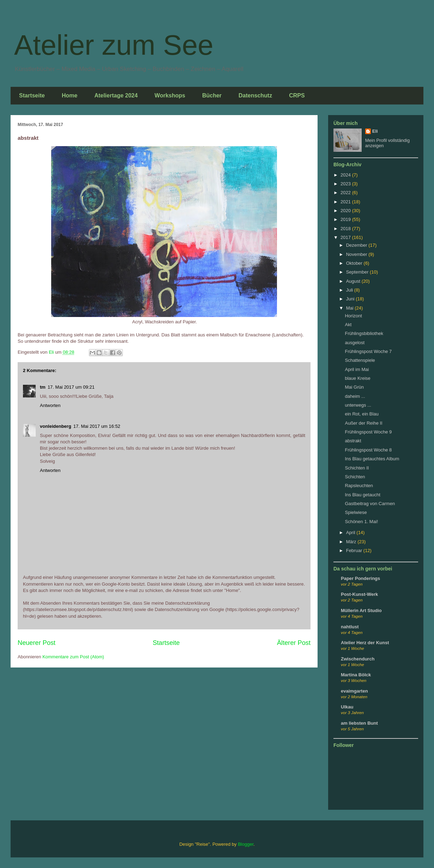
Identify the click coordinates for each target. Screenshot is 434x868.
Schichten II (357, 468)
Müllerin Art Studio (361, 610)
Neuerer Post (37, 643)
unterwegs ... (358, 405)
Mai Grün (354, 387)
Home (70, 95)
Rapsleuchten (359, 486)
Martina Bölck (356, 675)
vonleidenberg (56, 426)
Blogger (246, 844)
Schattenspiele (360, 360)
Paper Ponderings (360, 578)
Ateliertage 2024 (116, 95)
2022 (346, 193)
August (354, 281)
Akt (348, 325)
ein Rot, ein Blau (361, 414)
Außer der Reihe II (363, 423)
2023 (346, 184)
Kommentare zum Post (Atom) (73, 657)
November (357, 254)
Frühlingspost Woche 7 (368, 351)
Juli (350, 290)
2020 (346, 211)
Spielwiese (356, 512)
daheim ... (355, 396)
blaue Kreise (357, 378)
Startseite (32, 95)
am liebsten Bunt (359, 723)
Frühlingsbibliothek (364, 333)
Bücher (212, 95)
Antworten (50, 405)
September (358, 272)
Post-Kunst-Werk (359, 594)
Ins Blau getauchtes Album (372, 459)
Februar (355, 550)
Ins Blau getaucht (362, 495)
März (352, 542)
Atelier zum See (114, 45)
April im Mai (357, 369)
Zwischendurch (358, 659)
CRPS (297, 95)
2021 (346, 202)
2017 (346, 237)
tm (43, 387)
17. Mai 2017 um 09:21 (71, 387)
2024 (346, 175)
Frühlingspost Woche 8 (368, 450)
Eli (375, 131)
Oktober (355, 263)
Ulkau (347, 707)
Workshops (170, 95)
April (351, 532)
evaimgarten (354, 691)
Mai (351, 308)
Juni (351, 299)
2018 (346, 229)
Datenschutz (255, 95)
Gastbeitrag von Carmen (370, 504)
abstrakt (353, 441)
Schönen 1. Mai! (361, 522)
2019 (346, 219)
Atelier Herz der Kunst (365, 643)
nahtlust (350, 627)
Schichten (355, 477)
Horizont (353, 316)
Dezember (357, 245)
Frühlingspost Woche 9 (368, 432)
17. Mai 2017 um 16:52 (97, 426)
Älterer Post (294, 643)
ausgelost (355, 343)
